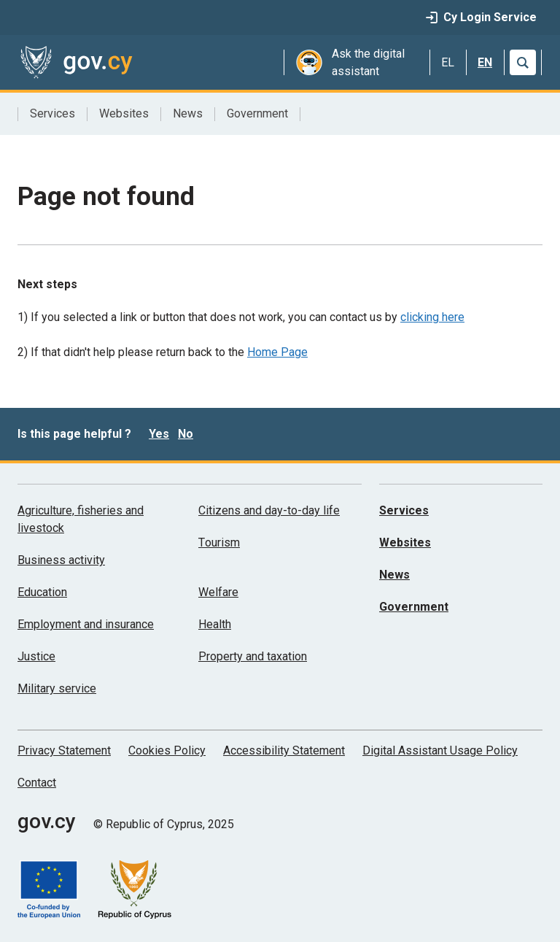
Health (215, 624)
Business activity (61, 560)
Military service (57, 688)
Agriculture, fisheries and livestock (81, 519)
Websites (124, 113)
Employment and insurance (86, 624)
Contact (37, 783)
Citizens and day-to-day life (269, 510)
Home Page (277, 352)
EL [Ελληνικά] (448, 62)
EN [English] (485, 62)
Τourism (219, 543)
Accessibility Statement (284, 750)
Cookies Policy (167, 750)
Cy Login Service (481, 17)
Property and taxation (253, 656)
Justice (36, 656)
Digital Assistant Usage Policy (440, 750)
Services (52, 113)
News (188, 113)
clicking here (432, 317)
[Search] (523, 62)
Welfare (218, 592)
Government (257, 113)
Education (42, 592)
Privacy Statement (64, 750)
